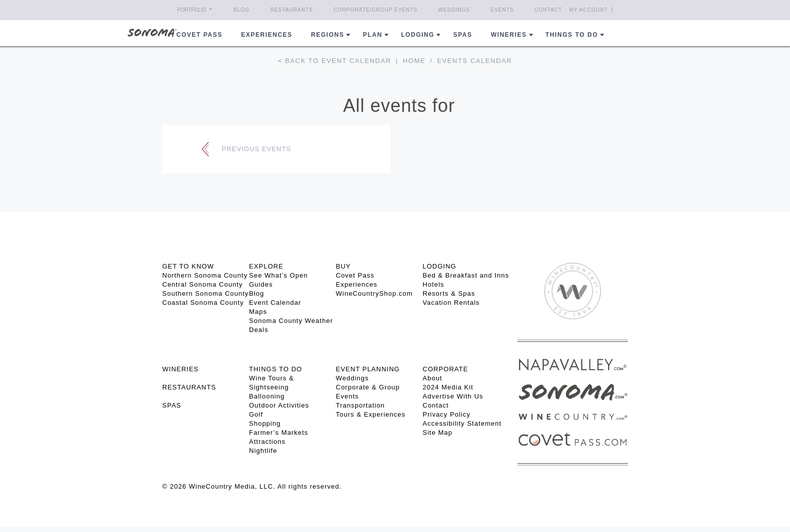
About (433, 378)
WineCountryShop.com (375, 293)
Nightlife (263, 451)
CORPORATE (445, 369)
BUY (344, 266)
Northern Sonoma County (205, 275)
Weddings (454, 10)
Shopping (265, 423)
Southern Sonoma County (206, 293)
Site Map (438, 433)
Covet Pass (355, 275)
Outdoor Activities (279, 405)
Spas (463, 35)
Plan (373, 35)
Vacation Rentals (451, 303)
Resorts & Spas (449, 293)
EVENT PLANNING (368, 369)
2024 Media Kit (448, 387)
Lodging (418, 35)
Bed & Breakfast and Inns (466, 275)
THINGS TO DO (275, 369)
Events (502, 10)
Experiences (267, 35)
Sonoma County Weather (291, 321)
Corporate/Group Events (376, 10)
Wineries (509, 35)
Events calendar (475, 61)
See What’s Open (278, 275)
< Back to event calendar (335, 61)
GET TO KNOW (188, 266)
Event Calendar (275, 303)
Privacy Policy (447, 414)
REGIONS (327, 35)
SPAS (172, 405)
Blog (242, 10)
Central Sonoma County (203, 284)
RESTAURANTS (189, 387)
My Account (589, 10)
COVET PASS (199, 35)
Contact (548, 10)
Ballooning (267, 396)
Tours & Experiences (371, 414)
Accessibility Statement (462, 423)
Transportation (360, 405)
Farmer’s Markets (278, 433)
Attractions (267, 442)
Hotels (434, 284)
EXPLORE (266, 266)
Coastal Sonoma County (203, 303)
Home (414, 61)
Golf (256, 414)
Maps (258, 312)
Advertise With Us (453, 396)
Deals (258, 330)
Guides (261, 284)
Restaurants (291, 10)
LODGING (440, 266)
